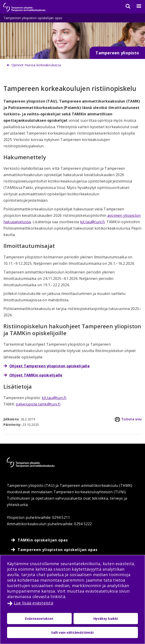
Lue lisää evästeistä (33, 603)
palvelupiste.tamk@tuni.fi (38, 404)
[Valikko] (136, 6)
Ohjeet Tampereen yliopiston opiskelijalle (50, 366)
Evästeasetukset (39, 619)
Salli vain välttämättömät (72, 632)
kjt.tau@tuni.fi (92, 222)
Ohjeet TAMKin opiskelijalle (36, 375)
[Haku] (125, 6)
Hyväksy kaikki (106, 619)
